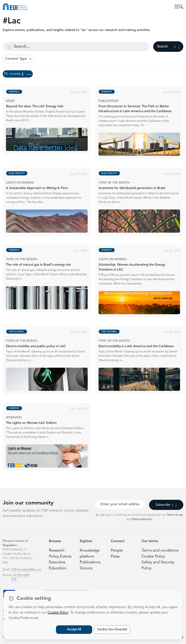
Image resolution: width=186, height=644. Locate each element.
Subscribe (166, 505)
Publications (90, 562)
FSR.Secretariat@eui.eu (26, 570)
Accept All (74, 630)
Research (57, 551)
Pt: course (18, 74)
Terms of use (175, 515)
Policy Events (60, 557)
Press (115, 557)
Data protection (142, 519)
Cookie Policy (153, 557)
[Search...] (76, 47)
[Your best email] (120, 504)
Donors (86, 568)
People (117, 551)
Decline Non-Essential (112, 630)
